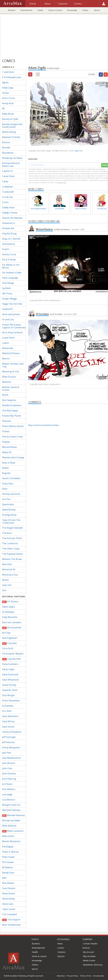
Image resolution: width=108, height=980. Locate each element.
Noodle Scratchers (12, 405)
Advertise (61, 976)
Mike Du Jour (9, 377)
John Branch (9, 763)
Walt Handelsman (12, 925)
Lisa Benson (9, 800)
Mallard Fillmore (11, 353)
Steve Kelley (9, 899)
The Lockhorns (10, 543)
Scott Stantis (9, 888)
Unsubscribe (99, 976)
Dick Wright (8, 695)
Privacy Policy (72, 976)
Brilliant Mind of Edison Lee (11, 165)
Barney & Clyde (10, 119)
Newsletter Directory (93, 965)
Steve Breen (9, 893)
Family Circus (9, 254)
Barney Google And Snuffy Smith (12, 126)
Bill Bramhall (12, 628)
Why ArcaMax (89, 956)
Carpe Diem (8, 176)
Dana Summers (10, 664)
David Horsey (9, 685)
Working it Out (10, 575)
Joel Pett (7, 753)
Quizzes (61, 956)
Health (40, 10)
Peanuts (6, 421)
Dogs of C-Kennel (11, 239)
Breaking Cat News (12, 158)
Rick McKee (8, 883)
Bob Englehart (10, 638)
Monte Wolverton (11, 841)
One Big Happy (10, 411)
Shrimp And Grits (11, 494)
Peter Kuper (9, 857)
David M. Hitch (10, 690)
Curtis (5, 202)
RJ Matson (7, 867)
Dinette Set (8, 228)
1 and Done (8, 72)
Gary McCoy (8, 721)
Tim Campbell (10, 914)
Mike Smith (8, 836)
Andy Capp (8, 88)
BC (4, 109)
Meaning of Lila (10, 371)
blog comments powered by (43, 425)
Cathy (5, 181)
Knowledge (72, 10)
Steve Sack (8, 904)
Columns (61, 952)
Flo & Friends (9, 260)
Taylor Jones (9, 909)
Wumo (5, 580)
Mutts (5, 395)
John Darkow (9, 774)
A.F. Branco (10, 602)
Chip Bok (9, 643)
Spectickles (8, 504)
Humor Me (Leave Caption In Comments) (14, 326)
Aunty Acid (8, 103)
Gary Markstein (10, 716)
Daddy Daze (8, 207)
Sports (97, 10)
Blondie (6, 148)
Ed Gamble (8, 706)
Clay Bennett (11, 659)
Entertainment (26, 10)
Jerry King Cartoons (12, 332)
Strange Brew (9, 515)
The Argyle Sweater (13, 528)
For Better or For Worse (11, 266)
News (60, 944)
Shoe (5, 489)
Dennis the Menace (12, 218)
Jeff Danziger (9, 737)
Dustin (6, 249)
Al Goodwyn (8, 612)
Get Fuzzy (7, 293)
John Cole (7, 768)
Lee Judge (7, 794)
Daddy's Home (10, 213)
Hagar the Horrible (12, 304)
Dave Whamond (10, 680)
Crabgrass (8, 187)
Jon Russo (7, 784)
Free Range (8, 283)
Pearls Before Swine (13, 426)
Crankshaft (8, 192)
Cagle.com (78, 151)
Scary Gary (8, 484)
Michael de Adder (11, 820)
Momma (6, 382)
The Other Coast (11, 549)
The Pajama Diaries (13, 554)
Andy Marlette (10, 617)
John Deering (9, 779)
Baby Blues (8, 114)
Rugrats (6, 473)
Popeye (6, 442)
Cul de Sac (7, 197)
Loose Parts (8, 338)
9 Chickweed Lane (12, 77)
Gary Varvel (8, 727)
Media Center (89, 960)
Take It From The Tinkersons (11, 521)
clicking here (62, 182)
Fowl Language (10, 278)
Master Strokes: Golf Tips (13, 365)
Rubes (5, 468)
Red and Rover (10, 447)
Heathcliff (7, 309)
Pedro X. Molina (10, 852)
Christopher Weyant (13, 654)
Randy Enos (8, 873)
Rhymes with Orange (13, 457)
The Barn (7, 533)
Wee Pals (7, 564)
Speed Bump (9, 510)
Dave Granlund (10, 674)
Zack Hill (7, 585)
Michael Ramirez (13, 815)
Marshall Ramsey (11, 810)
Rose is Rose (9, 463)
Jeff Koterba (8, 742)
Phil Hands (8, 862)
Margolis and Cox (11, 805)
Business (12, 10)
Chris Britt (8, 648)
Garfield (6, 288)
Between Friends (11, 137)
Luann (5, 343)
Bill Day (6, 633)
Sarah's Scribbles (11, 478)
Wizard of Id (9, 569)
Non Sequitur (9, 400)
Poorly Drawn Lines (13, 437)
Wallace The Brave (12, 559)
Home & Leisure (55, 10)
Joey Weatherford (11, 758)
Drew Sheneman (11, 701)
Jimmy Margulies (11, 747)
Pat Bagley (8, 847)
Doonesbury (9, 244)
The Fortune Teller (12, 538)
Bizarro (6, 142)
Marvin (6, 359)
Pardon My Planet (12, 416)
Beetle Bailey (9, 132)
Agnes (5, 82)
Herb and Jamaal (11, 314)
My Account (88, 952)
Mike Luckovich (13, 831)
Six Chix (6, 499)
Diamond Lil (9, 223)
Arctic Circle (8, 98)
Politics (85, 10)
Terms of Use (86, 976)
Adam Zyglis (9, 607)
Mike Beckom (9, 826)
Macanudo (8, 348)
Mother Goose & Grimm (11, 389)
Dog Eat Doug (9, 234)
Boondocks (8, 153)
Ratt (4, 878)
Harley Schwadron (12, 732)
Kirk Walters (9, 789)
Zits (4, 590)
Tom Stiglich (11, 920)
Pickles (6, 431)
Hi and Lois (8, 319)
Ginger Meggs (9, 299)
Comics (61, 948)
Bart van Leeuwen (12, 622)
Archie (5, 93)
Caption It (7, 171)
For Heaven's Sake (12, 273)
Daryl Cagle (8, 669)
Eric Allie (7, 711)
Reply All (7, 452)
